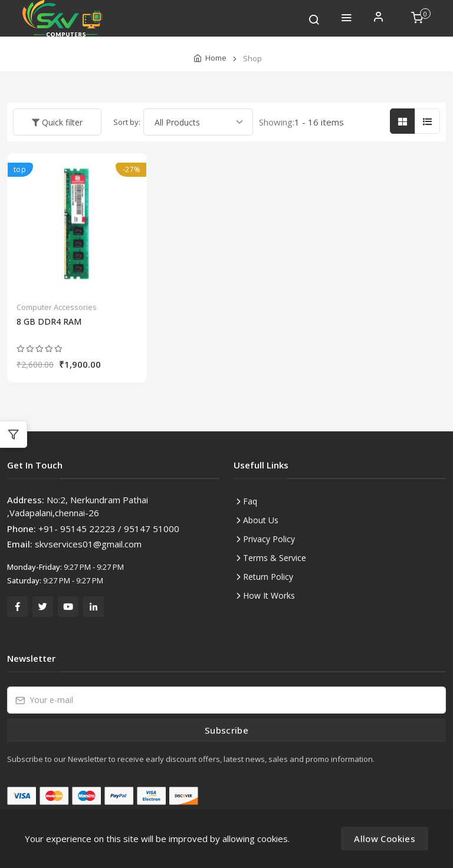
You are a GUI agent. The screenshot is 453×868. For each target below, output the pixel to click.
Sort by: (127, 122)
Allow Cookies (385, 839)
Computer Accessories (57, 307)
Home (216, 58)
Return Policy (268, 577)
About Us (261, 520)
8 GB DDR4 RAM (49, 322)
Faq (250, 501)
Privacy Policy (269, 539)
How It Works (269, 595)
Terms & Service (275, 558)
